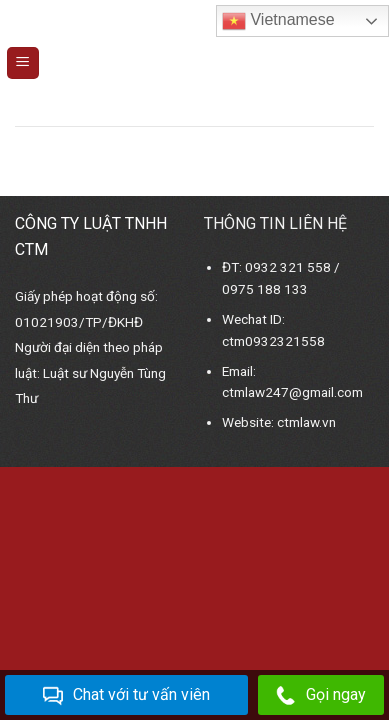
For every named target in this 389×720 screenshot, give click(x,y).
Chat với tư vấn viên (126, 695)
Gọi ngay (321, 695)
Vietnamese (278, 21)
